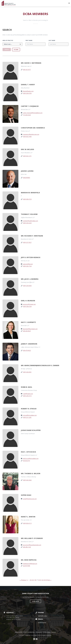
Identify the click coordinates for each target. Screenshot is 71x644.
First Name (29, 40)
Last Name (52, 40)
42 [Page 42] (43, 580)
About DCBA (19, 632)
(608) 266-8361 (27, 372)
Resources (39, 632)
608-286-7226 (27, 547)
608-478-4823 (27, 350)
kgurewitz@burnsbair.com (30, 329)
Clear (16, 50)
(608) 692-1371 (27, 156)
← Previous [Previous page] (23, 580)
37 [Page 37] (34, 580)
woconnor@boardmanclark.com (32, 545)
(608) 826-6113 (27, 523)
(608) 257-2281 (27, 417)
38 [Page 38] (36, 580)
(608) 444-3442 (27, 480)
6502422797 (26, 461)
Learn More (35, 601)
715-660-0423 (27, 115)
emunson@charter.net (29, 304)
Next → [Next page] (49, 580)
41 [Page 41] (41, 580)
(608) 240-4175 (27, 396)
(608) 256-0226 (27, 223)
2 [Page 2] (28, 580)
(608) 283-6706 (27, 93)
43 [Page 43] (44, 580)
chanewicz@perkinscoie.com (31, 134)
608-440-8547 (27, 331)
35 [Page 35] (30, 580)
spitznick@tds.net (28, 264)
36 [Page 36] (32, 580)
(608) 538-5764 (27, 306)
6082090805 (26, 178)
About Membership (29, 632)
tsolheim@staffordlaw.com (30, 221)
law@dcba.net (42, 622)
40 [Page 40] (39, 580)
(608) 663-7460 (27, 137)
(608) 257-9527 (27, 242)
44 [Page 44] (46, 580)
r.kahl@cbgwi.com (28, 394)
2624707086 (26, 566)
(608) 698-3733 (27, 199)
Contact (54, 632)
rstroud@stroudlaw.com (30, 415)
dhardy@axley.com (28, 91)
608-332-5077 (27, 70)
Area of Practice (8, 40)
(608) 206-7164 (27, 266)
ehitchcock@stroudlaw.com (31, 458)
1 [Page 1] (27, 580)
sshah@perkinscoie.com (30, 499)
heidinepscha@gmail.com (30, 564)
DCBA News (47, 632)
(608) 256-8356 (27, 286)
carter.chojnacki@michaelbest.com (33, 113)
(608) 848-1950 (42, 616)
